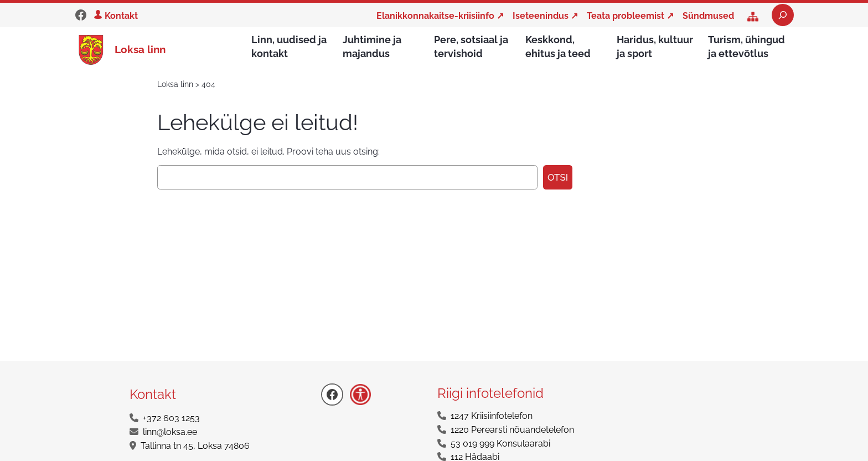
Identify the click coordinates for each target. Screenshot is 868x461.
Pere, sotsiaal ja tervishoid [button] (471, 47)
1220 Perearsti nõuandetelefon (512, 430)
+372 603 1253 (171, 419)
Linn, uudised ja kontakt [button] (289, 47)
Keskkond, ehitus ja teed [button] (558, 47)
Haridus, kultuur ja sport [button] (655, 47)
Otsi (558, 178)
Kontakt (121, 16)
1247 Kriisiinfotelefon (492, 416)
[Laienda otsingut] (783, 15)
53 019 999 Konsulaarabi (500, 444)
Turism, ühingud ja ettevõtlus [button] (746, 47)
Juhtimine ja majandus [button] (372, 47)
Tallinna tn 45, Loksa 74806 (195, 446)
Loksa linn (140, 49)
